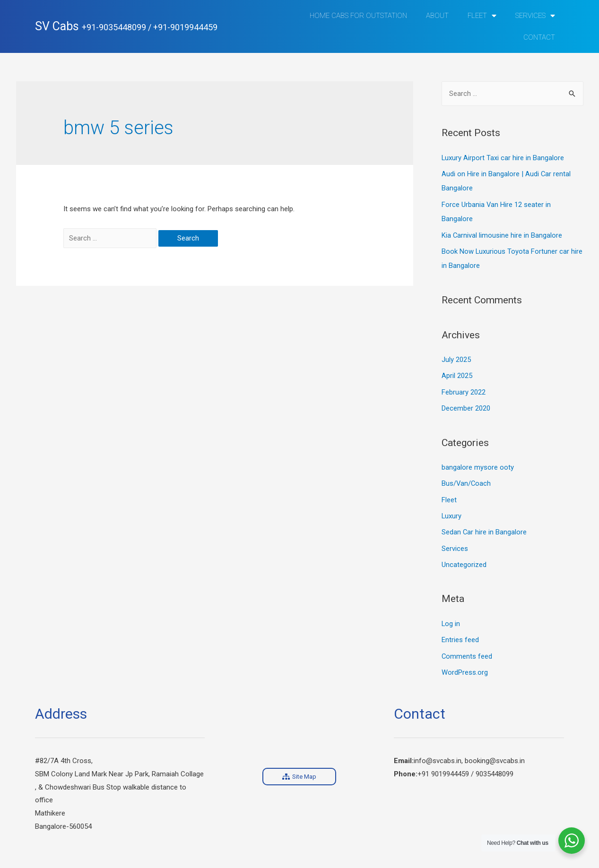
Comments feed (467, 651)
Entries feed (460, 635)
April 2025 (457, 373)
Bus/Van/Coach (467, 480)
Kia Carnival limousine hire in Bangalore (502, 234)
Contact (539, 37)
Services (535, 16)
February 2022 (464, 389)
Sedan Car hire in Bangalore (484, 528)
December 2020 (466, 405)
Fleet (482, 16)
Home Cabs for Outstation (358, 16)
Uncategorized (464, 560)
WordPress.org (465, 667)
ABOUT (437, 16)
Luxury (452, 512)
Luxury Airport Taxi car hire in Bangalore (503, 158)
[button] (299, 770)
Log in (451, 619)
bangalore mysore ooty (478, 464)
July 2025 (456, 358)
